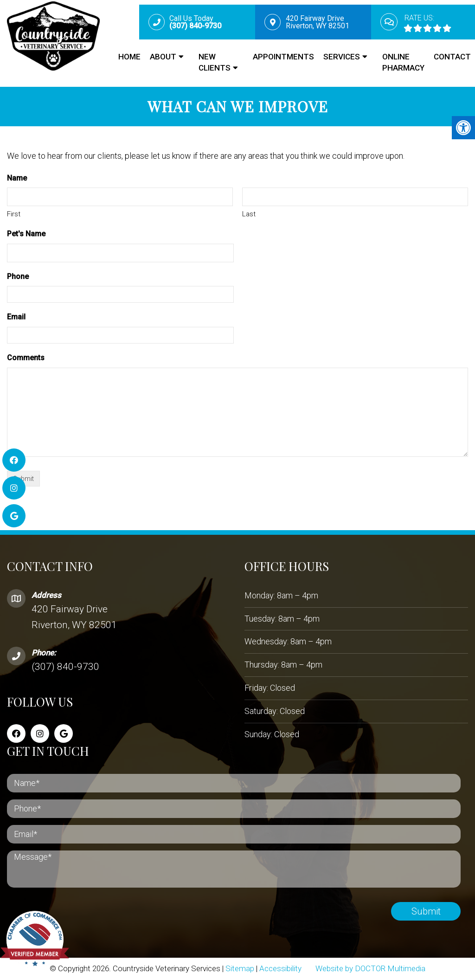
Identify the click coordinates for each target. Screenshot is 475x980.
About (163, 57)
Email (16, 317)
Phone (18, 276)
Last (249, 214)
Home (129, 57)
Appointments (283, 57)
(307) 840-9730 (65, 667)
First (14, 214)
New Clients (215, 62)
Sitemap (240, 968)
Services (342, 57)
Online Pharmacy (403, 62)
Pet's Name (26, 234)
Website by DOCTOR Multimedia (370, 968)
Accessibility (280, 968)
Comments (26, 358)
